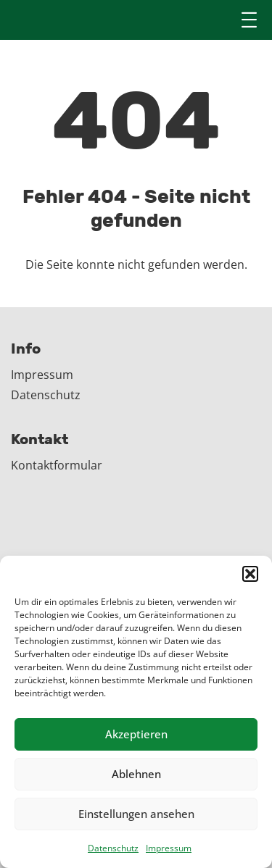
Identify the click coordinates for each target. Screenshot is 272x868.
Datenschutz (113, 848)
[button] (250, 574)
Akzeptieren (136, 734)
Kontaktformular (57, 465)
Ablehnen (136, 774)
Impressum (169, 848)
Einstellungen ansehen (136, 814)
